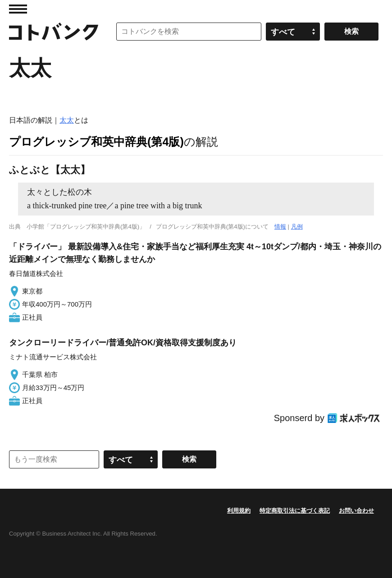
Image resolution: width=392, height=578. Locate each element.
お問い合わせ (356, 511)
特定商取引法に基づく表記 (295, 511)
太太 (67, 120)
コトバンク (54, 32)
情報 (280, 227)
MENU (18, 9)
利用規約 (239, 511)
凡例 (297, 227)
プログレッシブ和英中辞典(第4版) (96, 142)
